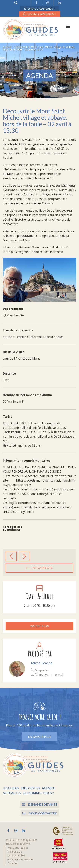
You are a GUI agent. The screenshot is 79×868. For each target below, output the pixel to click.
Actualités (12, 793)
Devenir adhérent (40, 14)
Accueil (7, 47)
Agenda (48, 788)
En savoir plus (40, 737)
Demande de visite (40, 804)
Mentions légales (18, 848)
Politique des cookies (20, 859)
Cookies (13, 863)
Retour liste (39, 568)
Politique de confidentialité (16, 853)
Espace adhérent (40, 8)
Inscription (39, 626)
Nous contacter (40, 813)
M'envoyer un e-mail (47, 675)
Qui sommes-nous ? (38, 793)
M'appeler (40, 670)
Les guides (11, 788)
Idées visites (30, 788)
